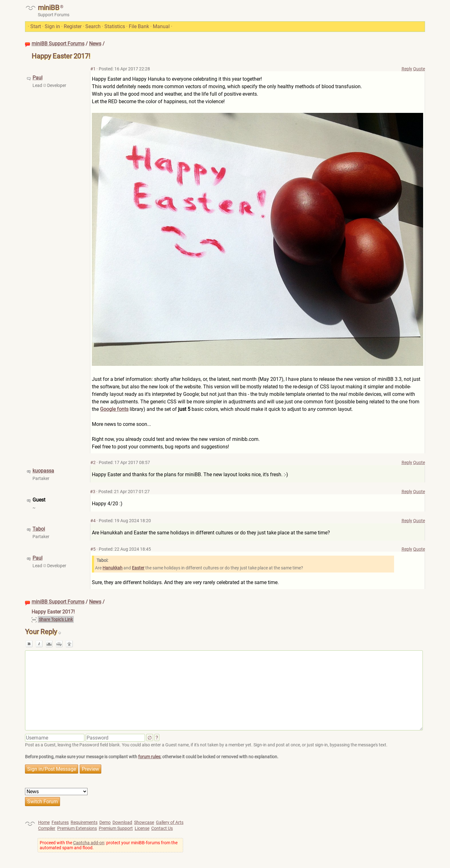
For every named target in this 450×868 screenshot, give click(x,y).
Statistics (115, 26)
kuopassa (43, 471)
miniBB (49, 8)
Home (44, 822)
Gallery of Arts (170, 822)
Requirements (84, 822)
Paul (37, 78)
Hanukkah (112, 568)
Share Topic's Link (56, 619)
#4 (93, 521)
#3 (93, 492)
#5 (93, 549)
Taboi (39, 529)
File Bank (139, 26)
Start (36, 26)
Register (73, 26)
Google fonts (114, 409)
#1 (93, 69)
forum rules (149, 757)
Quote (419, 69)
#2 (93, 462)
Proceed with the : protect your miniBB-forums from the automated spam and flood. (109, 845)
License (142, 828)
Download (122, 822)
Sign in (52, 26)
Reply (407, 69)
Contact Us (162, 828)
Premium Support (116, 828)
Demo (105, 822)
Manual (161, 26)
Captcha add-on (89, 843)
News (95, 44)
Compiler (47, 828)
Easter (138, 568)
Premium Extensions (77, 828)
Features (60, 822)
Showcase (144, 822)
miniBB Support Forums (58, 44)
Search (93, 26)
